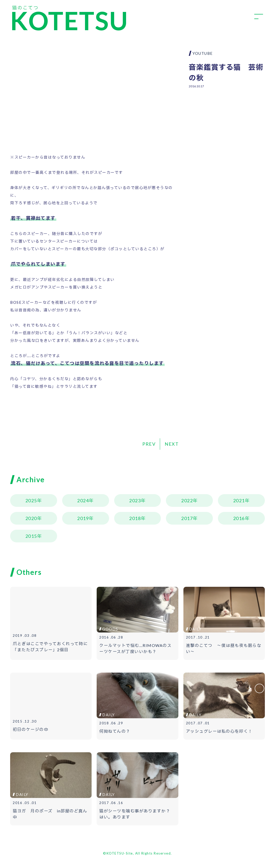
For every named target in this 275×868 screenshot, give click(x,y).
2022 (187, 500)
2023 (135, 500)
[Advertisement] (227, 126)
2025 (31, 500)
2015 (31, 536)
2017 (187, 518)
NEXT (172, 444)
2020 (31, 518)
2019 (83, 518)
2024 (83, 500)
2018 (135, 518)
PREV (149, 444)
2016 (239, 518)
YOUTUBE (203, 53)
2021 (239, 500)
